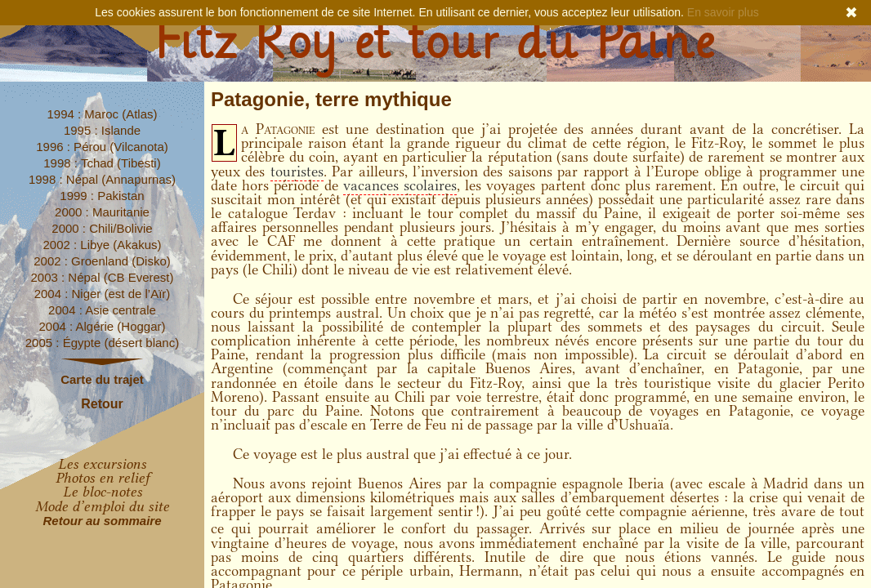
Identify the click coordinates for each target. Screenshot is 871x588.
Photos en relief (103, 478)
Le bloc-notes (103, 492)
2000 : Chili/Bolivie (102, 228)
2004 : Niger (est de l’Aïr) (103, 294)
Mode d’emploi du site (102, 506)
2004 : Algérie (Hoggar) (102, 326)
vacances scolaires (400, 185)
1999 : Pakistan (102, 196)
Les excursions (102, 464)
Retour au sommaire (102, 521)
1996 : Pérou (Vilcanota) (102, 147)
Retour (102, 404)
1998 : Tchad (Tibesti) (102, 163)
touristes (297, 171)
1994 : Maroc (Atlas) (102, 114)
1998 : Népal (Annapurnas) (102, 179)
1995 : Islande (102, 130)
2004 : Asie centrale (102, 310)
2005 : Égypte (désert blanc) (102, 343)
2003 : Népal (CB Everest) (102, 277)
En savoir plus (723, 12)
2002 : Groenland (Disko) (102, 261)
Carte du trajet (102, 379)
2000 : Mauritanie (102, 212)
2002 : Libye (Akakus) (102, 245)
